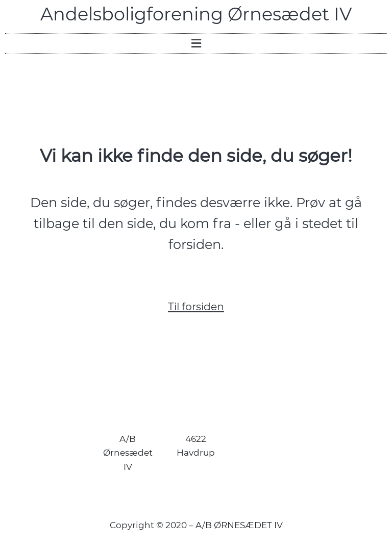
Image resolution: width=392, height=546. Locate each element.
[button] (196, 43)
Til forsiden (196, 306)
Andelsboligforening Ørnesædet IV (196, 14)
